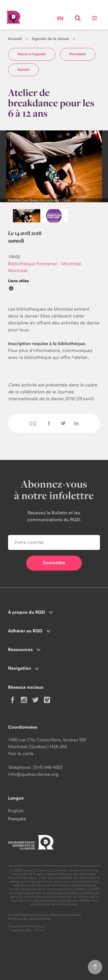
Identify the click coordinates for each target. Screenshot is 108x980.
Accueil (15, 39)
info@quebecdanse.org (33, 774)
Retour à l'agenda (32, 54)
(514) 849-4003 (48, 767)
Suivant (23, 70)
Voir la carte (21, 753)
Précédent (78, 54)
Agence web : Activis (29, 930)
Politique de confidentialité (30, 919)
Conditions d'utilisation (27, 926)
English (16, 811)
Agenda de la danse (50, 39)
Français (17, 819)
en (60, 19)
